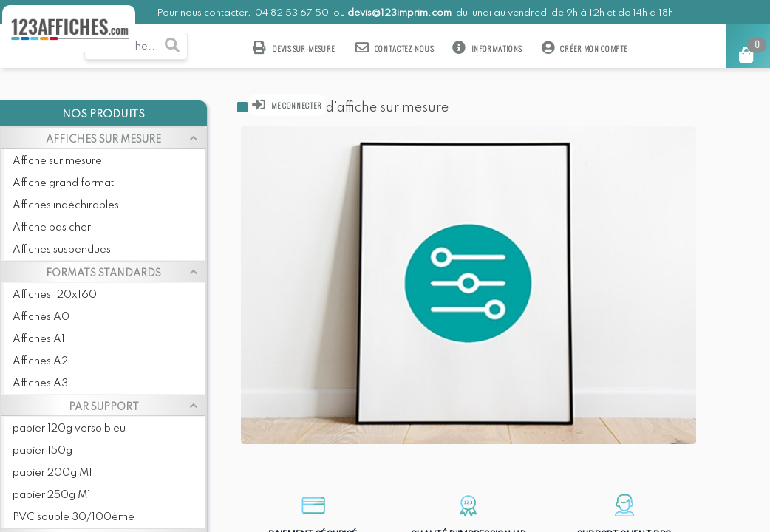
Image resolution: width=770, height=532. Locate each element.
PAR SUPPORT (104, 407)
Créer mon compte (585, 48)
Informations (488, 48)
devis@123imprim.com (399, 13)
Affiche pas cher (52, 228)
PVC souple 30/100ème (74, 517)
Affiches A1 (39, 339)
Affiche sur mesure (57, 161)
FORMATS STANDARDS (103, 273)
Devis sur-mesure (294, 48)
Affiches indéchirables (66, 205)
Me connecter (287, 105)
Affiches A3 (40, 383)
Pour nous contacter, (205, 13)
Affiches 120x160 (55, 295)
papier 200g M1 (52, 473)
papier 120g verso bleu (69, 429)
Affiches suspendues (62, 250)
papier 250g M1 (52, 495)
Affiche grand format (63, 183)
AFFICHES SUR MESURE (103, 140)
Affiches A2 (40, 361)
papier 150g (42, 451)
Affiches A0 (41, 317)
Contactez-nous (395, 48)
